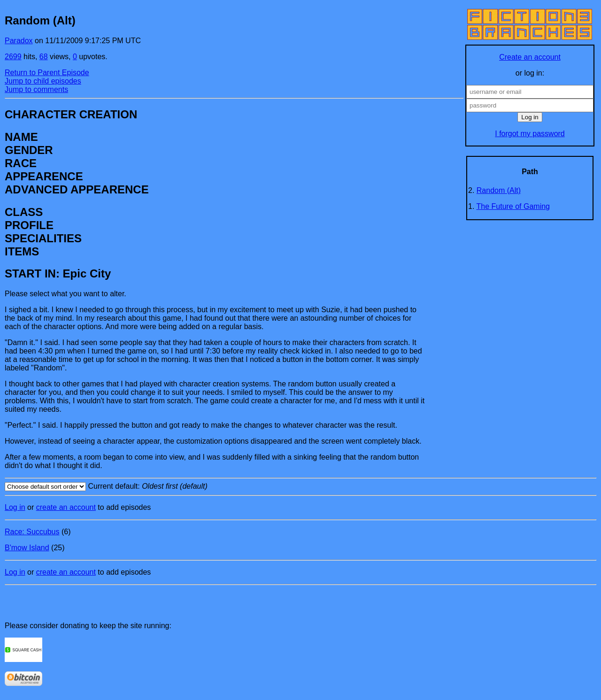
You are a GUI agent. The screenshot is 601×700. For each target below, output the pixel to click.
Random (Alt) (499, 190)
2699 (13, 57)
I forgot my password (530, 134)
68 (44, 57)
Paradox (19, 41)
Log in (15, 507)
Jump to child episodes (43, 81)
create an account (66, 507)
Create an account (530, 57)
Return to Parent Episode (47, 73)
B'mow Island (27, 548)
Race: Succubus (32, 532)
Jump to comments (36, 89)
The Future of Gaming (513, 206)
